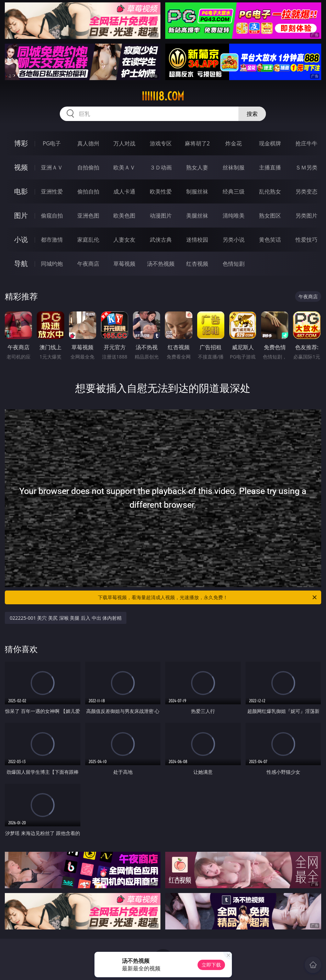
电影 (21, 191)
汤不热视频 (161, 264)
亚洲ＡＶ (52, 167)
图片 (21, 215)
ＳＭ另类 (306, 167)
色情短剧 (234, 264)
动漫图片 (161, 216)
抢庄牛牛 (306, 143)
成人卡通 (124, 191)
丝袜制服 (234, 167)
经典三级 (234, 191)
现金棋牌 (270, 143)
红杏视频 (197, 264)
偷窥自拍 (52, 216)
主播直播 (270, 167)
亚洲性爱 (52, 191)
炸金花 (234, 143)
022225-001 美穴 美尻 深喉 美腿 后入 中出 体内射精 (66, 618)
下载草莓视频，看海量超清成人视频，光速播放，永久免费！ (208, 597)
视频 (21, 167)
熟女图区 (270, 216)
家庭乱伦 (88, 240)
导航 (21, 263)
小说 (21, 239)
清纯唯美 (234, 216)
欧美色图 (124, 216)
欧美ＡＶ (124, 167)
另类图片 (306, 216)
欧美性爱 (161, 191)
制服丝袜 (197, 191)
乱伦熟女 (270, 191)
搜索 (252, 114)
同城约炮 (52, 264)
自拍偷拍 (88, 167)
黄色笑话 (270, 240)
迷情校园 (197, 240)
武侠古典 (161, 240)
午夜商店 (88, 264)
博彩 (21, 143)
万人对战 (124, 143)
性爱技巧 (306, 240)
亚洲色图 (88, 216)
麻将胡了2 (197, 143)
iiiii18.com (163, 96)
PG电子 (52, 143)
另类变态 (306, 191)
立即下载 (211, 965)
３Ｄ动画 (161, 167)
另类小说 (234, 240)
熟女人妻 (197, 167)
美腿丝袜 (197, 216)
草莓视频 (124, 264)
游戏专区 (161, 143)
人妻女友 (124, 240)
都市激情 (52, 240)
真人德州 (88, 143)
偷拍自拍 (88, 191)
